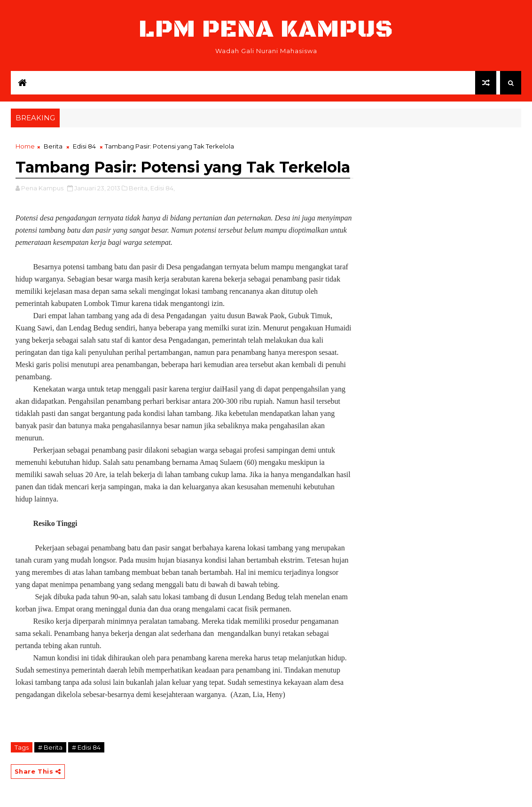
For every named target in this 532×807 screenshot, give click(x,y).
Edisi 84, (163, 188)
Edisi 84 (84, 146)
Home (25, 146)
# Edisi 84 (86, 747)
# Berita (50, 747)
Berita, (139, 188)
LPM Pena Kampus (266, 29)
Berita (53, 146)
